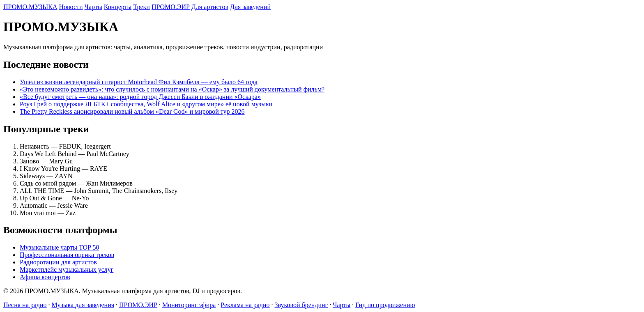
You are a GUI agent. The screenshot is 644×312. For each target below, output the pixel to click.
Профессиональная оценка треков (67, 255)
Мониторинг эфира (189, 305)
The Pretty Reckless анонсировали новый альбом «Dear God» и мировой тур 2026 (132, 111)
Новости (71, 7)
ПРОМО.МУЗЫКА (30, 7)
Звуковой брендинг (301, 305)
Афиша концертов (45, 277)
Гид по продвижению (385, 305)
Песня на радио (25, 305)
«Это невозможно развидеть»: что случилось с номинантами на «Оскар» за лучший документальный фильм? (172, 89)
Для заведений (250, 7)
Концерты (118, 7)
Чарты (93, 7)
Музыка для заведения (83, 305)
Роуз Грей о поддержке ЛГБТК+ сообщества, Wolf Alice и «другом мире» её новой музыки (146, 104)
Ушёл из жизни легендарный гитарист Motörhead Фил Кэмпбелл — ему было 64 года (139, 82)
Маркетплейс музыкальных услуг (67, 270)
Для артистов (210, 7)
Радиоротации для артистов (58, 262)
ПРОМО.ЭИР (171, 7)
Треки (141, 7)
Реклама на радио (245, 305)
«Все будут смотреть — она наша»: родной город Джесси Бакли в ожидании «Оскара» (140, 97)
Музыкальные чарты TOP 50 (59, 247)
